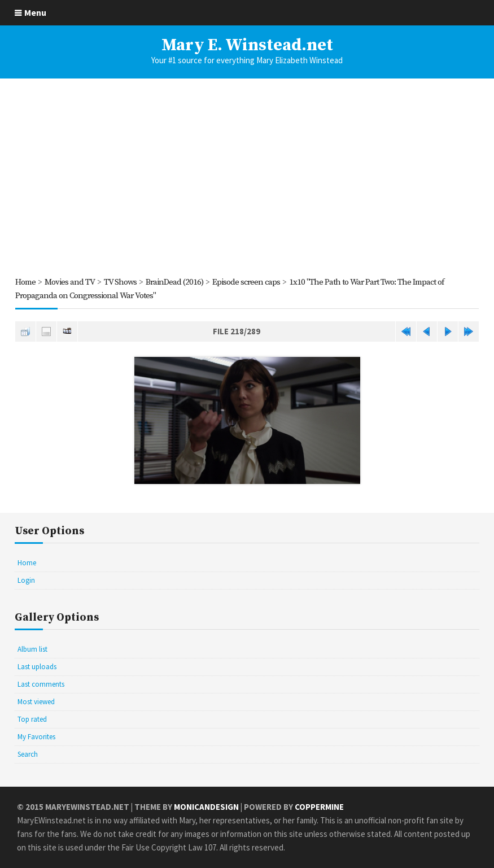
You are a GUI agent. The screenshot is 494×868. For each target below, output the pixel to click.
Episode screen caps (246, 282)
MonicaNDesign (206, 807)
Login (26, 580)
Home (25, 282)
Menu (35, 12)
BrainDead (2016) (174, 282)
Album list (32, 649)
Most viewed (36, 702)
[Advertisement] (247, 177)
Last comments (41, 684)
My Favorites (36, 737)
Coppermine (319, 807)
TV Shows (120, 282)
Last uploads (37, 667)
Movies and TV (70, 282)
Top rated (32, 719)
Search (28, 754)
